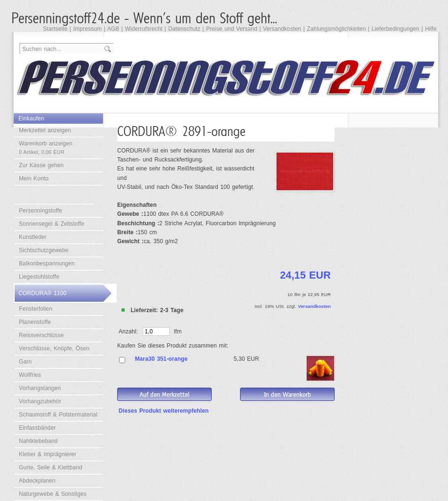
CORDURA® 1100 (43, 293)
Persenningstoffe (40, 211)
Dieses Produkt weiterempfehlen (164, 411)
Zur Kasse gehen (41, 165)
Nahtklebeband (38, 441)
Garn (25, 362)
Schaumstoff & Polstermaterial (58, 415)
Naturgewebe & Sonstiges (53, 494)
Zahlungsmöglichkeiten (336, 29)
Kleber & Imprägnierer (48, 454)
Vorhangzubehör (40, 401)
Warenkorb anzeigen (46, 148)
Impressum (87, 29)
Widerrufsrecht (143, 29)
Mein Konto (34, 178)
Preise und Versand (232, 29)
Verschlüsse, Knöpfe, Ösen (54, 348)
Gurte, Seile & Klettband (51, 467)
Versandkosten (282, 29)
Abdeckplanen (37, 481)
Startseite (55, 29)
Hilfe (431, 29)
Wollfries (30, 375)
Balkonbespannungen (47, 263)
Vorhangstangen (40, 388)
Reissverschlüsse (41, 335)
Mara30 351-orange (161, 359)
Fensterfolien (36, 309)
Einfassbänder (37, 428)
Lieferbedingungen (395, 29)
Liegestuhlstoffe (39, 277)
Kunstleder (33, 237)
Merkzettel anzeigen (45, 130)
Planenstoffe (35, 322)
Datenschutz (184, 29)
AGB (113, 29)
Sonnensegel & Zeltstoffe (52, 224)
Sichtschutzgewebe (44, 250)
